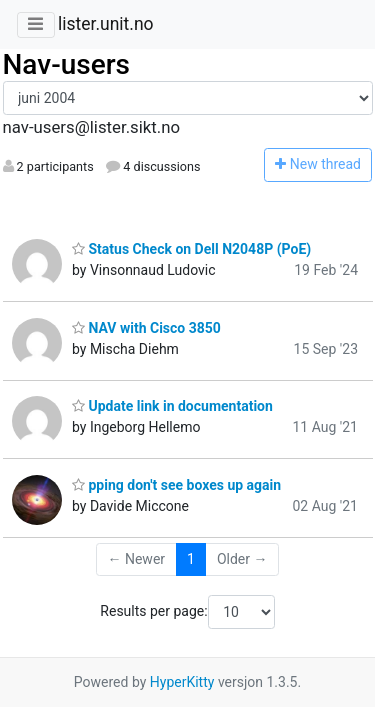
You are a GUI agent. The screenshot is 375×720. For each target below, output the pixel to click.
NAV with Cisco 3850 (146, 328)
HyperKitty (182, 682)
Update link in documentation (172, 406)
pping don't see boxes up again (176, 485)
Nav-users (66, 64)
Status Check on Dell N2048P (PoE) (191, 249)
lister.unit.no (106, 24)
